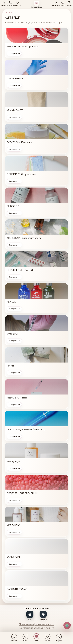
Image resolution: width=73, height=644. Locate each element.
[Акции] (48, 638)
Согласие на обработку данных (36, 628)
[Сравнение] (56, 3)
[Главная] (14, 638)
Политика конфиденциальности (37, 624)
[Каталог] (36, 637)
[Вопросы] (59, 638)
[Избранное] (17, 3)
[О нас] (25, 638)
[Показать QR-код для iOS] (30, 616)
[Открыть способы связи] (67, 625)
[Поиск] (63, 3)
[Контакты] (10, 3)
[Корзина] (69, 3)
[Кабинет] (4, 3)
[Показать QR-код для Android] (43, 616)
